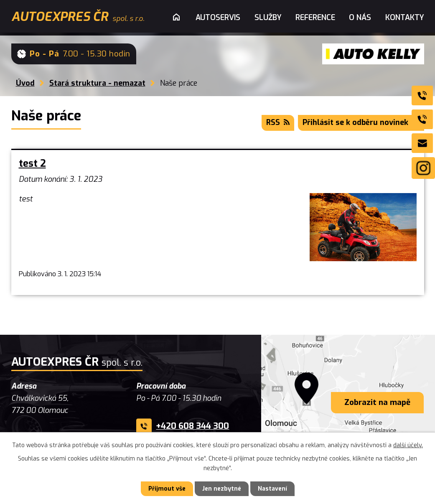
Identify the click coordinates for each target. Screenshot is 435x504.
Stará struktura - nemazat (97, 83)
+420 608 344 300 (192, 426)
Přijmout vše (167, 489)
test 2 (32, 164)
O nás (360, 18)
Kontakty (405, 18)
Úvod (25, 83)
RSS (278, 122)
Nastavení (272, 489)
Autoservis (218, 18)
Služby (268, 18)
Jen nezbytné (222, 489)
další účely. (408, 445)
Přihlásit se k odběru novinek (361, 122)
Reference (315, 18)
